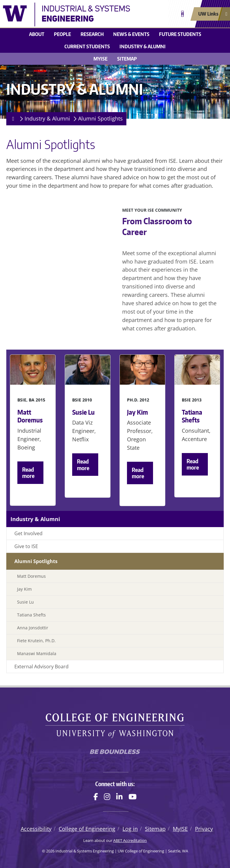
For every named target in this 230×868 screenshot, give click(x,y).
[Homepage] (12, 119)
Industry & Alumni (143, 46)
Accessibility (36, 829)
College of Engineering (87, 829)
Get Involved (28, 533)
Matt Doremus (31, 576)
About (37, 34)
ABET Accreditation (130, 840)
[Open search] (183, 14)
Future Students (180, 34)
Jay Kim (24, 589)
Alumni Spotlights (100, 118)
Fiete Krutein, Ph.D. (36, 641)
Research (92, 34)
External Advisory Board (41, 667)
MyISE (100, 59)
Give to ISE (26, 546)
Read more (28, 473)
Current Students (87, 46)
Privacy (204, 829)
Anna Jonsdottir (33, 628)
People (62, 34)
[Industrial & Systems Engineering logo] (87, 14)
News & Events (131, 34)
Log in (130, 829)
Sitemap (127, 59)
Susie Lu (25, 602)
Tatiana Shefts (31, 615)
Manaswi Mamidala (37, 653)
